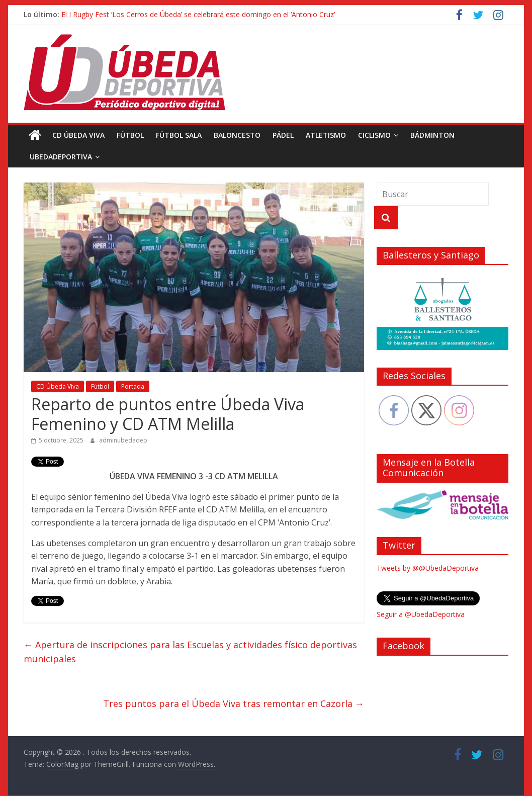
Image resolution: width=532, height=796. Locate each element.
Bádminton (432, 135)
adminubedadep (123, 440)
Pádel (283, 135)
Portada (133, 386)
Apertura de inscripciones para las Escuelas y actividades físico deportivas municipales (190, 652)
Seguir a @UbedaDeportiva (421, 614)
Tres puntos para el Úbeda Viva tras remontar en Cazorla (234, 703)
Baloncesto (237, 135)
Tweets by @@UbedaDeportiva (428, 568)
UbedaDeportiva (61, 157)
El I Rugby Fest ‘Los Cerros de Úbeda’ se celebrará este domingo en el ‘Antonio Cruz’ (198, 14)
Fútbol (130, 135)
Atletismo (326, 135)
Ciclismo (374, 135)
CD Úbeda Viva (78, 135)
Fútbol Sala (179, 135)
